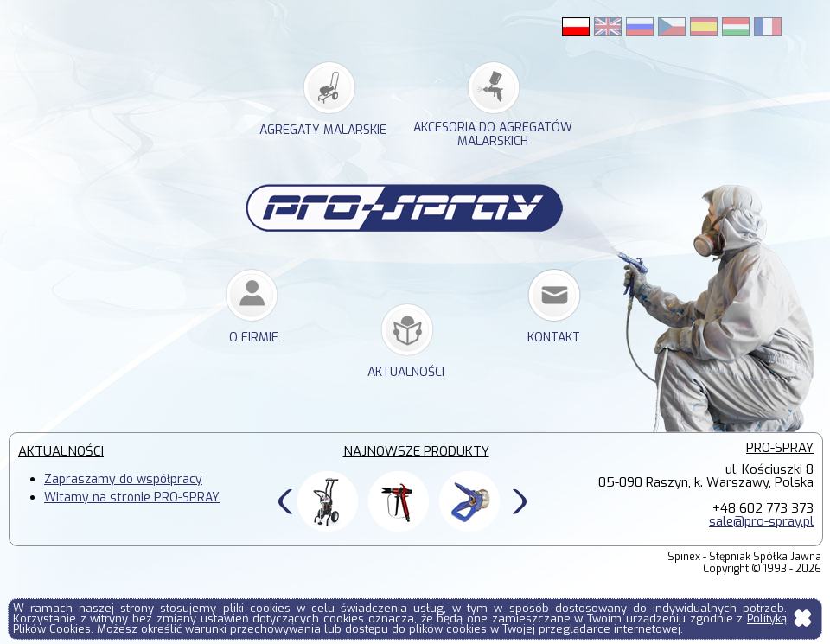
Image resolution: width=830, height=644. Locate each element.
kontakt (554, 338)
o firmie (254, 338)
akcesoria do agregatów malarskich (493, 135)
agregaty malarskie (323, 130)
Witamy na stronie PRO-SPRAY (132, 497)
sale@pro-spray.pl (761, 521)
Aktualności (406, 372)
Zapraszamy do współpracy (123, 479)
